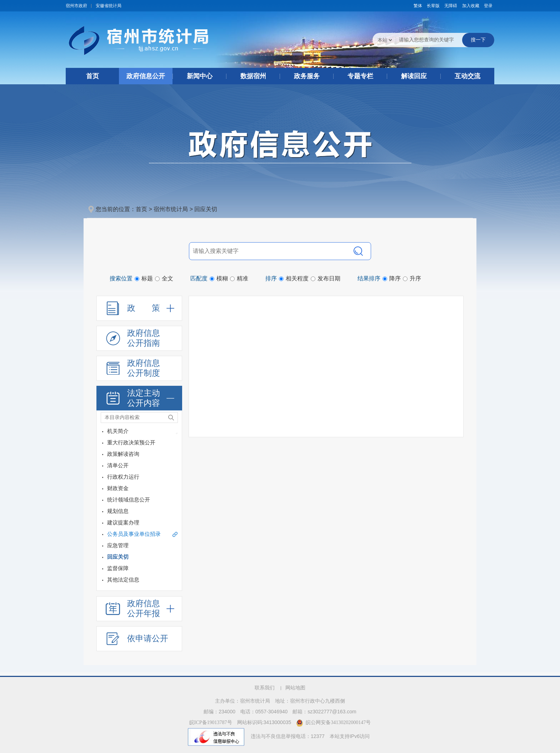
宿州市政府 (76, 6)
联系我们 (265, 688)
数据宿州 (253, 76)
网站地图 (295, 688)
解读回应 (414, 76)
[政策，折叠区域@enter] (139, 308)
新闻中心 (200, 76)
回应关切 (206, 209)
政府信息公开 (146, 76)
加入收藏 (471, 6)
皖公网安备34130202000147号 (333, 722)
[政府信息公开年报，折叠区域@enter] (139, 609)
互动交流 (467, 76)
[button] (433, 6)
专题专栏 (360, 76)
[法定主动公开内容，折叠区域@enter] (139, 398)
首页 (92, 76)
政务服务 (307, 76)
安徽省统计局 (109, 6)
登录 (488, 6)
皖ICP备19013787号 (211, 722)
